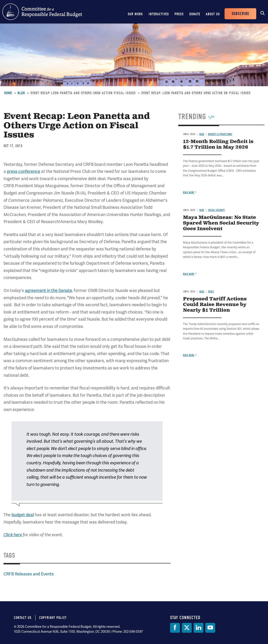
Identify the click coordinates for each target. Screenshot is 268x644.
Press (179, 14)
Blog (21, 93)
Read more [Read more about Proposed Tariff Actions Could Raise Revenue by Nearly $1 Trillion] (189, 355)
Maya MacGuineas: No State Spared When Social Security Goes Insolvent (221, 223)
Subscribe (240, 14)
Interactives (159, 14)
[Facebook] (175, 628)
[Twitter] (187, 628)
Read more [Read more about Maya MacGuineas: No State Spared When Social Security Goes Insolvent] (189, 274)
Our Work (135, 14)
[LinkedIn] (198, 628)
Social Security (217, 210)
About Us (213, 14)
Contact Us (23, 618)
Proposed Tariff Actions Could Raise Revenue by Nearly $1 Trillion (215, 305)
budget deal (23, 515)
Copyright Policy (53, 618)
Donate (195, 14)
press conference (23, 171)
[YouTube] (210, 628)
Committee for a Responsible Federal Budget (42, 12)
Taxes (211, 292)
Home (8, 93)
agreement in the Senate (48, 290)
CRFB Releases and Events (29, 574)
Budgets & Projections (220, 134)
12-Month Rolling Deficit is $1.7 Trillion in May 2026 (218, 145)
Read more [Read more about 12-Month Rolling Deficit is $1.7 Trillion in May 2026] (189, 192)
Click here (13, 535)
